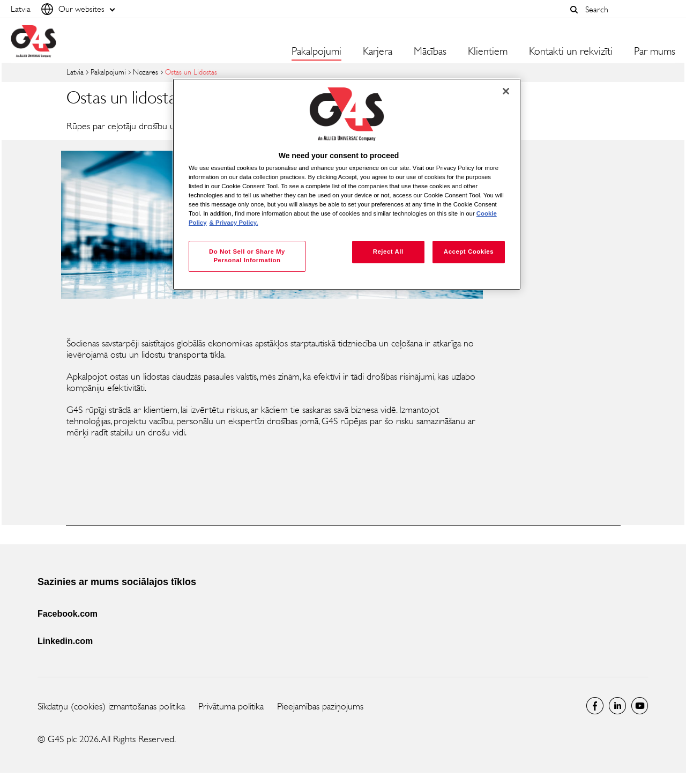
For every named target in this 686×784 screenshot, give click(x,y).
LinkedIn (617, 706)
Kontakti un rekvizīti (571, 51)
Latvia (75, 72)
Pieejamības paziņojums (320, 706)
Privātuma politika (231, 706)
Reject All (388, 252)
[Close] (506, 91)
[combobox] (628, 9)
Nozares (146, 72)
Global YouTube (640, 706)
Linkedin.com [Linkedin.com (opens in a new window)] (65, 641)
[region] (347, 184)
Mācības (430, 51)
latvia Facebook (595, 706)
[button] (574, 10)
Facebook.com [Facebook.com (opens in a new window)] (68, 614)
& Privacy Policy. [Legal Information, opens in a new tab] (234, 223)
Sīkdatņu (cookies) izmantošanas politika (111, 706)
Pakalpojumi (108, 72)
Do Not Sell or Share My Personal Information (247, 256)
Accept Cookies (469, 252)
